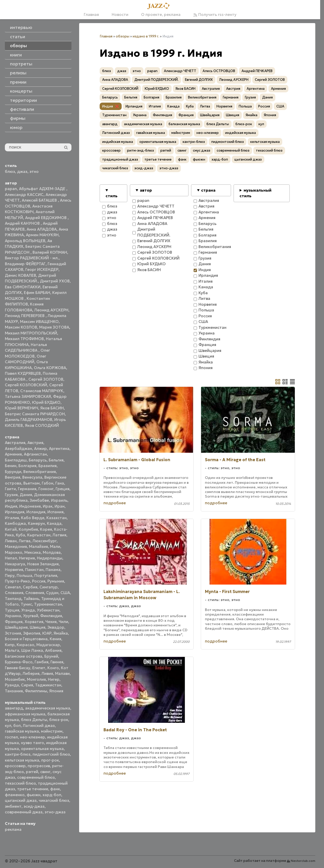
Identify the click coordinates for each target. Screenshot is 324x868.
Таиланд (13, 599)
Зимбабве (39, 500)
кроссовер (15, 766)
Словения (35, 593)
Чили (63, 622)
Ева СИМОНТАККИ (23, 287)
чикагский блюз (54, 800)
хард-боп (52, 795)
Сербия (30, 587)
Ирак (48, 506)
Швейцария (16, 627)
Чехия (51, 622)
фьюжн (34, 795)
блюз (10, 171)
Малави (62, 673)
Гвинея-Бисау (18, 668)
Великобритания (40, 472)
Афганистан (35, 454)
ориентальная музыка (42, 749)
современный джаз (24, 812)
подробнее (115, 503)
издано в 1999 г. (146, 36)
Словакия (14, 593)
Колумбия (28, 529)
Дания (26, 495)
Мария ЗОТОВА (54, 327)
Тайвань (31, 599)
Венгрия (13, 477)
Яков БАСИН (52, 408)
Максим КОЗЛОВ (21, 327)
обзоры (123, 36)
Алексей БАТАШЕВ (40, 200)
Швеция (38, 627)
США (65, 593)
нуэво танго (33, 743)
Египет (39, 668)
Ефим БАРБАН (37, 293)
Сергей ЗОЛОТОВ (46, 379)
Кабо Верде (33, 518)
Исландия (36, 512)
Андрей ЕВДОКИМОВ (46, 218)
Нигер (54, 679)
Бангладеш (16, 460)
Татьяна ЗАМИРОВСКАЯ (28, 396)
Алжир (40, 448)
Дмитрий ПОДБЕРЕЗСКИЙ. (156, 80)
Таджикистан (48, 685)
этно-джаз (55, 812)
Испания (55, 512)
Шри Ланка (32, 650)
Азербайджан (18, 448)
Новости (120, 14)
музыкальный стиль (255, 193)
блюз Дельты (34, 720)
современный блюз (36, 777)
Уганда (28, 610)
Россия (39, 581)
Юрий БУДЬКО (46, 402)
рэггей (32, 772)
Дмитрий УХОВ (55, 281)
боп (17, 726)
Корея (46, 529)
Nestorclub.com (303, 861)
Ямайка (61, 633)
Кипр (10, 645)
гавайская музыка (22, 731)
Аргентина (59, 448)
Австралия (15, 443)
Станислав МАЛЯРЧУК (42, 391)
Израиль (59, 500)
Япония (56, 691)
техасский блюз (20, 783)
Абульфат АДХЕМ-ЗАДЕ (43, 189)
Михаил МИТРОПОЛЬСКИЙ (31, 333)
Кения (55, 639)
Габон (48, 483)
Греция (62, 489)
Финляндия (51, 616)
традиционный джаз (120, 159)
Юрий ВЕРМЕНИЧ (22, 408)
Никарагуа (15, 564)
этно (34, 171)
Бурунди (13, 472)
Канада (54, 523)
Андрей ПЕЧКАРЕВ (257, 71)
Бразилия (48, 466)
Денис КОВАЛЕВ (20, 275)
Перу (10, 575)
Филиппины (36, 691)
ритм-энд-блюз (140, 150)
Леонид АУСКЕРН (51, 310)
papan (11, 189)
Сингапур (49, 587)
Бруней (51, 656)
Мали (55, 546)
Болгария (27, 466)
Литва (25, 541)
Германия (27, 489)
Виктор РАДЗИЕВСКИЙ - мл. (32, 258)
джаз (22, 171)
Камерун (36, 523)
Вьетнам (32, 483)
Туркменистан (48, 604)
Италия (12, 518)
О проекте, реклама (161, 14)
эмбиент (13, 806)
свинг (45, 772)
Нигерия (27, 558)
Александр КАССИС (24, 195)
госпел (11, 737)
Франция (14, 622)
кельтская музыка (22, 760)
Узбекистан (48, 610)
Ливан (11, 541)
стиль (112, 196)
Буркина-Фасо (19, 662)
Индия (11, 506)
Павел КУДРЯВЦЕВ (23, 373)
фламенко (15, 795)
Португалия (46, 575)
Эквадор (56, 627)
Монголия (36, 679)
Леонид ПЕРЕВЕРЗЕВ (25, 316)
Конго (53, 668)
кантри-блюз (18, 754)
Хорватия (34, 622)
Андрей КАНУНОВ (23, 223)
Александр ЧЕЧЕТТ (180, 71)
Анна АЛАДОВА (42, 229)
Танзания (14, 691)
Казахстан (56, 518)
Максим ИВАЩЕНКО (39, 322)
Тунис (26, 604)
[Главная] (160, 6)
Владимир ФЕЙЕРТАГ (25, 264)
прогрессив (39, 766)
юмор (16, 127)
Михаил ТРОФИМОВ (24, 339)
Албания (53, 650)
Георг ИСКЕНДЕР (42, 269)
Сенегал (13, 587)
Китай (11, 529)
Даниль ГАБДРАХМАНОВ (29, 420)
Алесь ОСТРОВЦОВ (219, 71)
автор (146, 190)
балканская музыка (184, 124)
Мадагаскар (48, 645)
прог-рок (50, 760)
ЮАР (47, 633)
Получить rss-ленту (215, 14)
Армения (13, 454)
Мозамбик (15, 679)
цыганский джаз (21, 800)
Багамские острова (24, 656)
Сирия (27, 685)
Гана (60, 483)
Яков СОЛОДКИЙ (42, 425)
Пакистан (34, 570)
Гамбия (41, 662)
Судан (52, 593)
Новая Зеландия (43, 564)
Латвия (59, 535)
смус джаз (202, 150)
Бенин (11, 466)
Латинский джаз (39, 726)
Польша (24, 575)
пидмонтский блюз (51, 754)
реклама (13, 829)
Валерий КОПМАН (50, 252)
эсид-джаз (34, 806)
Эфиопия (32, 633)
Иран (60, 506)
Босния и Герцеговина (26, 639)
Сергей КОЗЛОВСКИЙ (26, 385)
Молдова (52, 552)
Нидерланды (50, 558)
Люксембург (45, 541)
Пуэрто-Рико (17, 581)
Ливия (47, 673)
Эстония (13, 633)
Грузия (11, 495)
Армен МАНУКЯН (42, 235)
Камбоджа (15, 523)
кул (8, 726)
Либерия (31, 673)
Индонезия (30, 506)
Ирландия (15, 512)
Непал (11, 558)
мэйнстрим (52, 731)
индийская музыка (118, 142)
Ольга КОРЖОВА (50, 368)
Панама (53, 570)
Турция (12, 610)
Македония (16, 546)
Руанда (12, 685)
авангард (14, 708)
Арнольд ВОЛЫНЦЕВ (25, 241)
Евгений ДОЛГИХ (199, 80)
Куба (20, 535)
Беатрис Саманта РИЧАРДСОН (35, 414)
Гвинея (57, 662)
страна (208, 190)
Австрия (35, 443)
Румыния (56, 581)
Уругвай (31, 616)
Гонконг (46, 489)
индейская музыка (241, 133)
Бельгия (56, 460)
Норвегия (14, 570)
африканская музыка (25, 714)
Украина (13, 616)
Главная (91, 14)
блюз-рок (59, 720)
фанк (55, 789)
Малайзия (38, 546)
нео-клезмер (33, 737)
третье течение (33, 789)
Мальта (12, 650)
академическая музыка (48, 708)
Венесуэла (32, 477)
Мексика (33, 552)
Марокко (14, 552)
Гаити (10, 489)
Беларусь (38, 460)
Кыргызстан (39, 535)
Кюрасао (25, 645)
